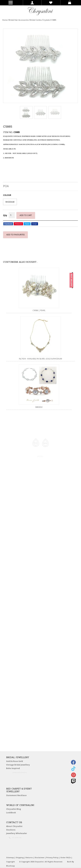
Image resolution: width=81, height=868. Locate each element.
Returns (29, 857)
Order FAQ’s (66, 857)
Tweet (27, 224)
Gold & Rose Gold (15, 761)
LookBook (12, 813)
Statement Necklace (16, 795)
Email (35, 224)
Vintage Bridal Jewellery (19, 765)
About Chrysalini (14, 826)
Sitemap (10, 857)
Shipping (20, 857)
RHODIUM (10, 202)
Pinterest (18, 224)
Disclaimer (39, 857)
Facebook (8, 224)
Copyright (11, 862)
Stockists (12, 830)
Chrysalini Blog (14, 809)
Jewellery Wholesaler (19, 834)
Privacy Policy (52, 857)
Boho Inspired (17, 769)
